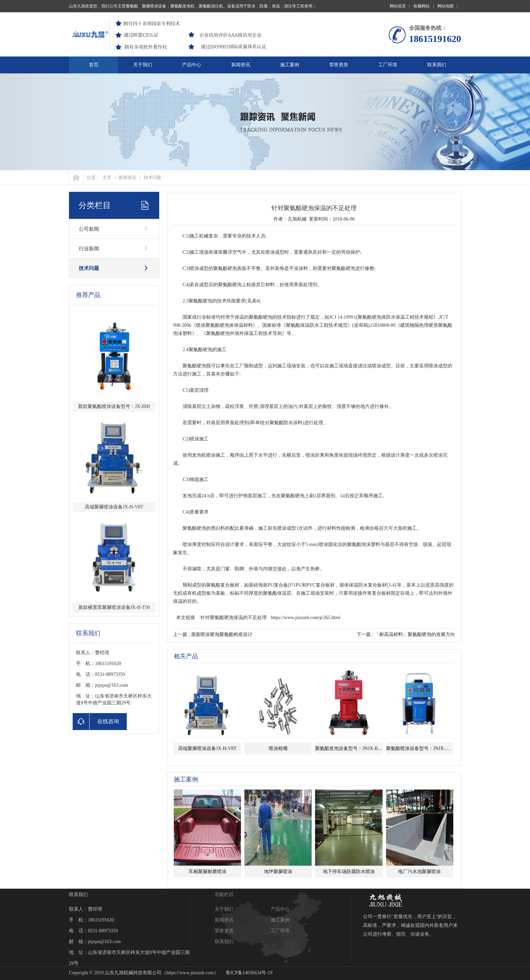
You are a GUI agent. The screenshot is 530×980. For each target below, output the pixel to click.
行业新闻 (89, 249)
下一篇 (406, 634)
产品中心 (192, 65)
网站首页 (400, 6)
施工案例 (290, 65)
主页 (107, 177)
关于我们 (143, 65)
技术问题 (152, 177)
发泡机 (199, 455)
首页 (94, 65)
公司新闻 (89, 229)
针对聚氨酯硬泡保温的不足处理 (234, 618)
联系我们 (437, 65)
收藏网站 (424, 6)
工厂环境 (388, 65)
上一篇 (213, 634)
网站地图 (448, 6)
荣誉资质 (339, 65)
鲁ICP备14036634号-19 (249, 973)
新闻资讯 (241, 65)
